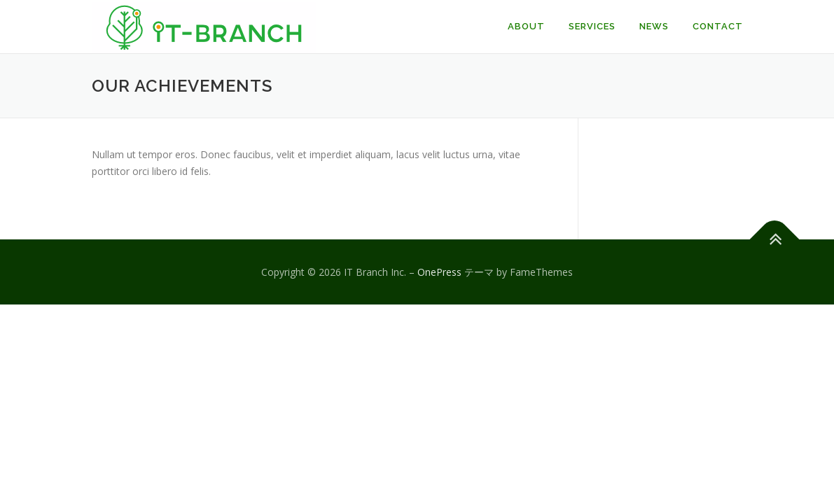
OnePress (439, 272)
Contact (718, 26)
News (654, 26)
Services (592, 26)
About (526, 26)
